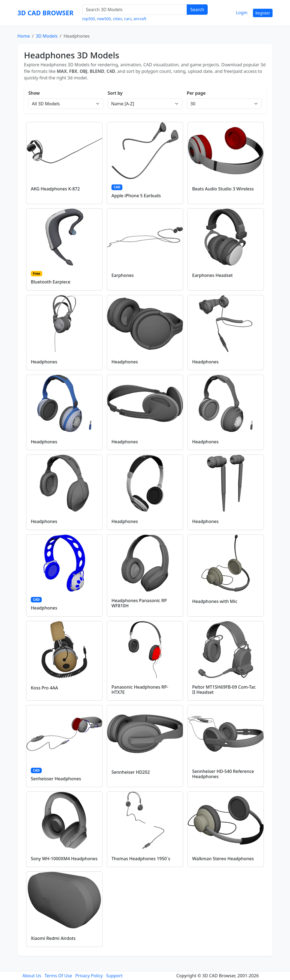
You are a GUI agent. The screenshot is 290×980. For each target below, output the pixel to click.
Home (24, 36)
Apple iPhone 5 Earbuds (136, 196)
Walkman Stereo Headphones (223, 859)
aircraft (140, 19)
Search (197, 10)
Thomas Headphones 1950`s (141, 859)
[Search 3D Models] (135, 10)
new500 (104, 19)
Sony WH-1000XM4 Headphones (64, 859)
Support (114, 976)
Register (263, 13)
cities (117, 19)
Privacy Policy (89, 976)
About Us (32, 976)
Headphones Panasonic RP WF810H (139, 603)
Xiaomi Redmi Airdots (53, 938)
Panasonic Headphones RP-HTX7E (140, 690)
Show (34, 93)
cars (128, 19)
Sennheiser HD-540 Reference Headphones (223, 774)
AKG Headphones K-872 (55, 189)
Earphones (123, 275)
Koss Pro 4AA (44, 688)
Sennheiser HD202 (131, 772)
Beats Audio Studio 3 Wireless (223, 189)
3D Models (47, 36)
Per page (196, 93)
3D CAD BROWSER (46, 13)
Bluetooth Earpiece (51, 282)
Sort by (115, 93)
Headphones (44, 362)
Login (242, 13)
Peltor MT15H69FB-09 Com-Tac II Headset (224, 690)
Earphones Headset (212, 275)
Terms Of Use (58, 976)
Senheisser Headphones (56, 779)
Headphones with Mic (215, 601)
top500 (89, 19)
